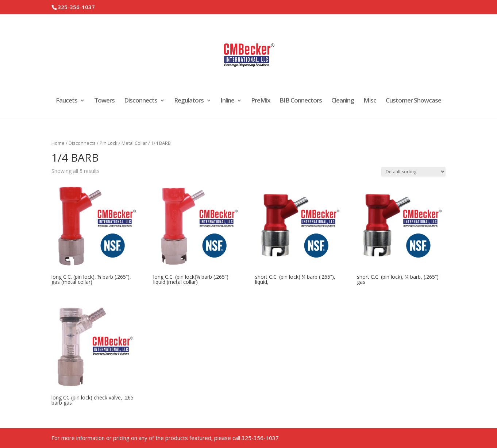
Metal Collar (134, 143)
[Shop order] (413, 172)
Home (58, 143)
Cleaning (343, 101)
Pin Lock (109, 143)
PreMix (261, 101)
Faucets (67, 101)
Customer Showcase (413, 101)
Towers (104, 101)
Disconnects (141, 101)
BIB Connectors (301, 101)
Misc (370, 101)
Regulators (189, 101)
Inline (227, 101)
